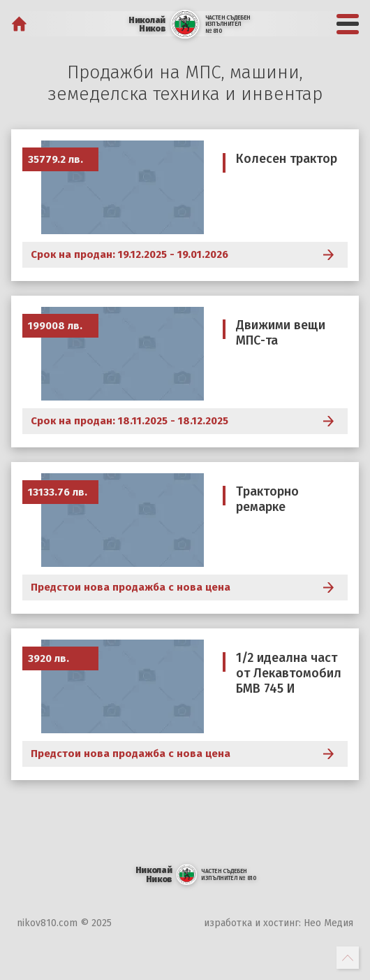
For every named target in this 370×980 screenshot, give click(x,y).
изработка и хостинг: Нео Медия (279, 923)
